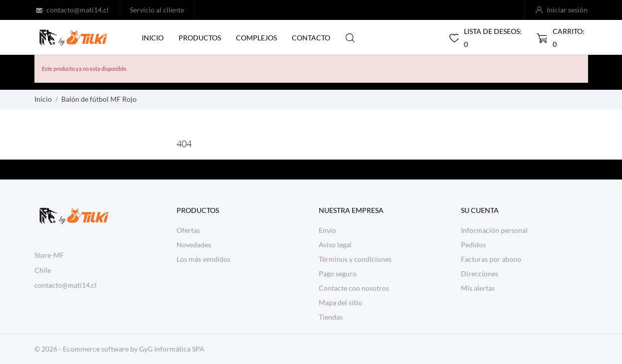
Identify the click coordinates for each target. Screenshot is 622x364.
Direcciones (480, 273)
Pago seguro (338, 273)
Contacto (311, 38)
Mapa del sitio (340, 302)
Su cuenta (480, 210)
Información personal (494, 230)
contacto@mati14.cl (78, 10)
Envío (327, 230)
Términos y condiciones (355, 259)
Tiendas (331, 317)
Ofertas (188, 230)
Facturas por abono (491, 259)
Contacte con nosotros (354, 288)
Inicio (153, 38)
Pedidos (473, 245)
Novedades (194, 245)
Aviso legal (335, 245)
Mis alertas (478, 288)
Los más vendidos (204, 259)
